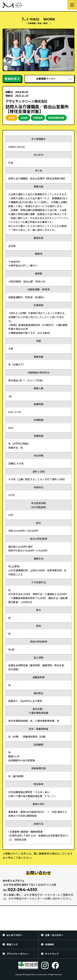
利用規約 (49, 944)
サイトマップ (52, 954)
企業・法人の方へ (54, 935)
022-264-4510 (22, 890)
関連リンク (12, 944)
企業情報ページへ (46, 79)
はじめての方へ (14, 935)
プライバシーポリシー (18, 954)
